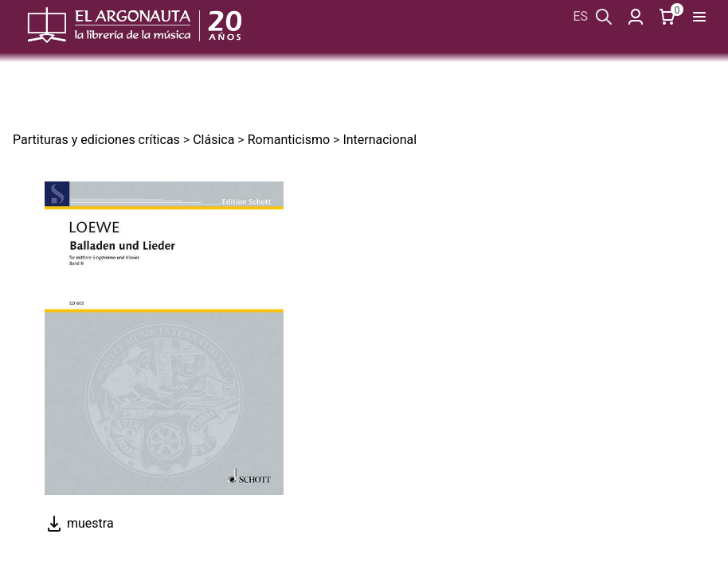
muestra (79, 523)
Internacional (380, 140)
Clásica (213, 140)
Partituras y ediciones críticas (96, 140)
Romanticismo (289, 140)
